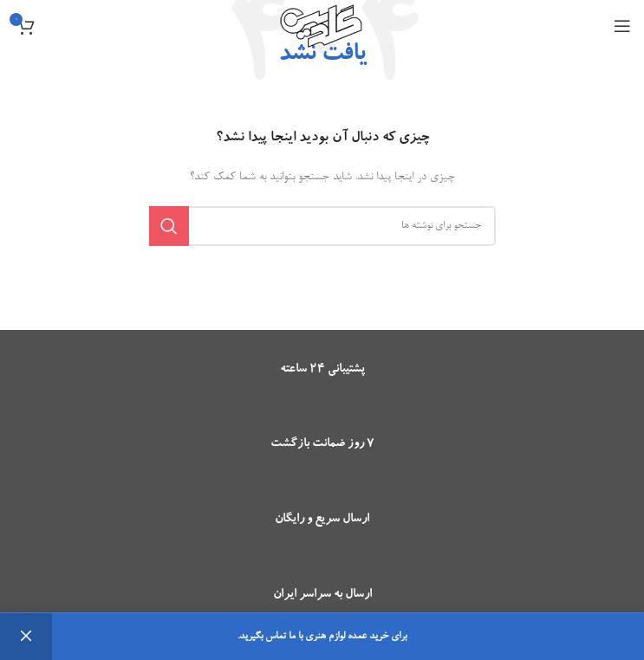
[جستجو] (322, 226)
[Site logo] (322, 29)
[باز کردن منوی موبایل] (622, 26)
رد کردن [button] (26, 637)
